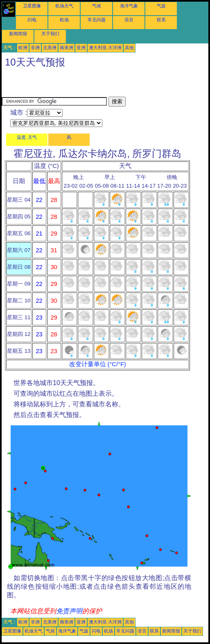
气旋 (161, 6)
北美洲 (50, 48)
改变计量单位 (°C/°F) (98, 364)
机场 (64, 20)
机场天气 (64, 6)
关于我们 (50, 34)
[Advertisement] (97, 84)
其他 (129, 48)
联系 (161, 20)
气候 (97, 6)
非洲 (35, 48)
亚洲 (81, 48)
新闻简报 (18, 34)
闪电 (32, 20)
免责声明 (69, 611)
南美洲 (67, 48)
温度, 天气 (27, 137)
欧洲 (23, 48)
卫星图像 (32, 6)
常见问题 (97, 20)
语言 (129, 20)
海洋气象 (129, 6)
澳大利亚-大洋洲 (105, 48)
